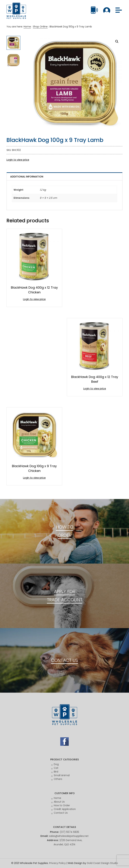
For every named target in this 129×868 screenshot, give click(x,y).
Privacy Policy (57, 863)
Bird (56, 772)
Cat (56, 768)
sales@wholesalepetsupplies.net (69, 836)
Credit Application (65, 809)
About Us (59, 802)
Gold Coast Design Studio (102, 863)
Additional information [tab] (27, 177)
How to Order (62, 805)
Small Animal (62, 775)
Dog (56, 764)
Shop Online (40, 27)
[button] (117, 42)
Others (58, 779)
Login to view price (18, 160)
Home (27, 27)
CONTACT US (64, 660)
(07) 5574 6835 (70, 832)
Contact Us (61, 813)
